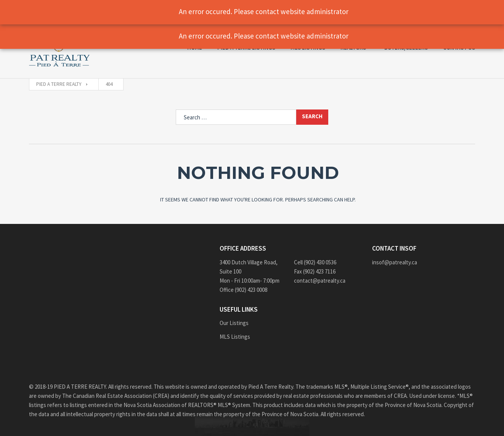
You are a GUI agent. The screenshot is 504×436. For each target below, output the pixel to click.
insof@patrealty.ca (395, 262)
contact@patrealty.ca (320, 281)
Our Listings (234, 323)
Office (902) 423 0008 (243, 290)
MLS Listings (235, 337)
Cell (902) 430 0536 (315, 262)
